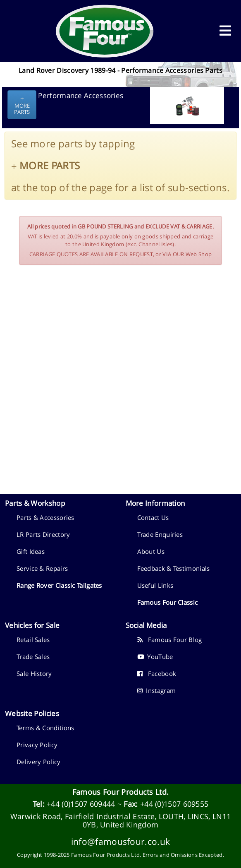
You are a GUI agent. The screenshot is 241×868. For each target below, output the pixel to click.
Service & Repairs (42, 568)
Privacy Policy (37, 745)
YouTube (155, 656)
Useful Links (155, 585)
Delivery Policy (39, 762)
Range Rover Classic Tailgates (59, 585)
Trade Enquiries (160, 534)
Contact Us (153, 517)
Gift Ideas (31, 551)
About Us (151, 551)
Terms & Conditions (45, 728)
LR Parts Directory (43, 534)
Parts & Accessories (45, 517)
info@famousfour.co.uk (120, 841)
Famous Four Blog (170, 640)
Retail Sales (33, 640)
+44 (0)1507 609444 (81, 804)
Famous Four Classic (168, 602)
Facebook (157, 673)
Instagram (157, 690)
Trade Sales (33, 656)
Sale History (34, 673)
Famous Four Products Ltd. (121, 792)
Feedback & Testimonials (174, 568)
